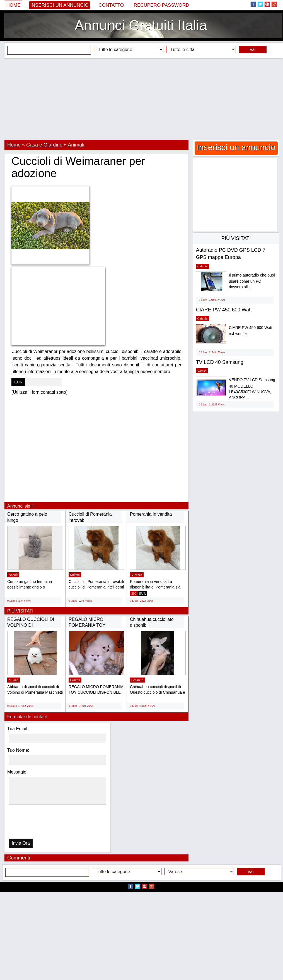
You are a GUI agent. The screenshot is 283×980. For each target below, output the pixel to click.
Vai (253, 50)
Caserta (75, 680)
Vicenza (137, 575)
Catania (203, 266)
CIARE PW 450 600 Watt (224, 310)
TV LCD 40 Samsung (220, 362)
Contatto (111, 5)
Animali (76, 145)
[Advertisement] (141, 99)
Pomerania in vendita (151, 514)
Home (14, 5)
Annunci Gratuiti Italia (141, 25)
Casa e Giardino (44, 145)
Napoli (13, 575)
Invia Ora (21, 843)
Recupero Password (162, 5)
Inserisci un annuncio (60, 5)
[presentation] (37, 823)
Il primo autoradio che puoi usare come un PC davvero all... (252, 281)
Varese (202, 371)
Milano (75, 575)
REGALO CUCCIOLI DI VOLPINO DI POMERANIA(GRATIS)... (32, 625)
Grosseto (137, 680)
